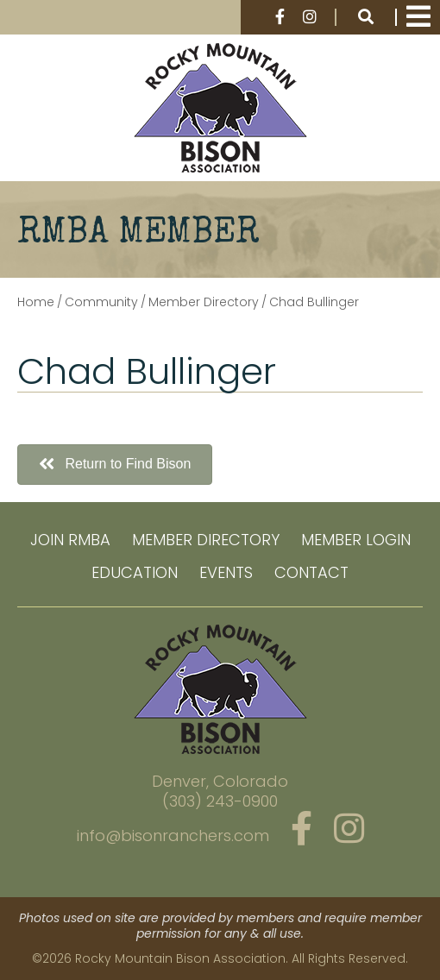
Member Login (356, 540)
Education (135, 572)
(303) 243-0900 (220, 801)
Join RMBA (70, 540)
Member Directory (206, 540)
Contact (311, 572)
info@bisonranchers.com (173, 836)
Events (226, 572)
